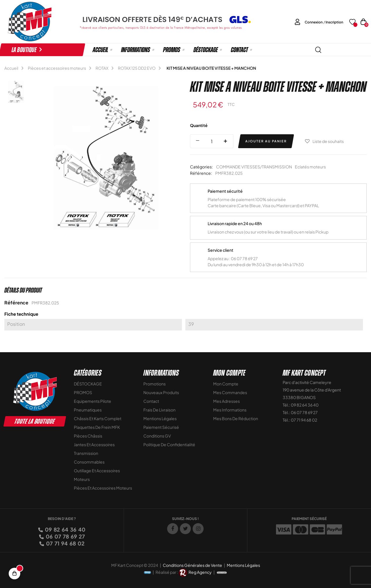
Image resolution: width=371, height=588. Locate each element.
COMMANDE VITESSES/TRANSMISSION (254, 167)
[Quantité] (212, 141)
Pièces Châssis (88, 436)
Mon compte (226, 384)
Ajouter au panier (266, 141)
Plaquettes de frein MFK (97, 427)
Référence (16, 303)
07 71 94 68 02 (65, 543)
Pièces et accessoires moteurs (103, 488)
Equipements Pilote (93, 401)
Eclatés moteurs (310, 167)
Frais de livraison (159, 410)
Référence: (201, 173)
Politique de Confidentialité (169, 444)
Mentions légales (160, 418)
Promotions (155, 384)
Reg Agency (200, 572)
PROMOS (83, 392)
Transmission (86, 453)
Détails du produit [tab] (23, 290)
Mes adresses (226, 401)
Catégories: (201, 167)
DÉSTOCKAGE (88, 384)
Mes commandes (230, 392)
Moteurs (82, 479)
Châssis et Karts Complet (98, 418)
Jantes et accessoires (94, 444)
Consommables (89, 462)
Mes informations (230, 410)
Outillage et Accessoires (97, 471)
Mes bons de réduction (236, 418)
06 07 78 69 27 (65, 536)
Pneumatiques (88, 410)
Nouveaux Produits (161, 392)
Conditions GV (157, 436)
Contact (151, 401)
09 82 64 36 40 (65, 529)
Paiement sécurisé (161, 427)
